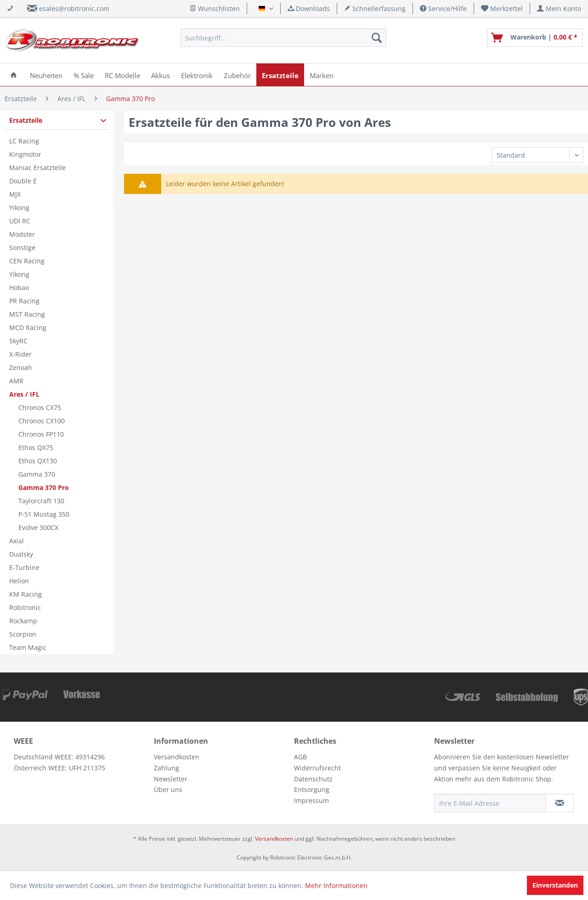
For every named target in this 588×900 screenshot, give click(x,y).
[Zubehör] (237, 75)
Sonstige (22, 248)
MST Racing (27, 314)
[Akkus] (161, 75)
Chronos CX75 (40, 407)
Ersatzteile (26, 120)
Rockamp (23, 621)
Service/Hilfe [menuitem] (443, 9)
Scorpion (23, 634)
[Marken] (322, 75)
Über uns (168, 789)
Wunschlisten (215, 9)
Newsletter (171, 779)
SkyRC (18, 341)
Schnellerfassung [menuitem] (375, 9)
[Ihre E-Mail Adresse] (490, 803)
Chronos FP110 (41, 434)
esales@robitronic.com (74, 9)
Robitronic (25, 607)
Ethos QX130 (38, 461)
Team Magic (28, 647)
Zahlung (167, 768)
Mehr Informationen (336, 886)
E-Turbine (24, 567)
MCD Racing (28, 328)
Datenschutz (313, 779)
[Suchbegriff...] (283, 38)
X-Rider (20, 354)
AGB (300, 757)
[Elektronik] (197, 75)
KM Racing (25, 594)
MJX (15, 194)
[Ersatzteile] (280, 75)
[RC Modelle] (122, 75)
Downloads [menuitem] (309, 9)
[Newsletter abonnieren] (560, 803)
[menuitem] (502, 9)
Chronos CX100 (42, 421)
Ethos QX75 (36, 447)
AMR (16, 381)
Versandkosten (177, 757)
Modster (22, 234)
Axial (17, 541)
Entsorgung (312, 789)
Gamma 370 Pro (44, 487)
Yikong (19, 208)
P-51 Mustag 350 (44, 514)
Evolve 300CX (38, 527)
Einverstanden (555, 885)
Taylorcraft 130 (41, 501)
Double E (23, 181)
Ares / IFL (24, 394)
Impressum (311, 800)
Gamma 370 (37, 474)
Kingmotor (25, 154)
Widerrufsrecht (317, 768)
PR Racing (24, 301)
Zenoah (21, 367)
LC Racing (24, 141)
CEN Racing (27, 261)
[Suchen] (377, 38)
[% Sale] (84, 75)
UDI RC (20, 221)
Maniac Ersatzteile (37, 168)
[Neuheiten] (46, 75)
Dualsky (21, 554)
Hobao (19, 288)
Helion (19, 581)
